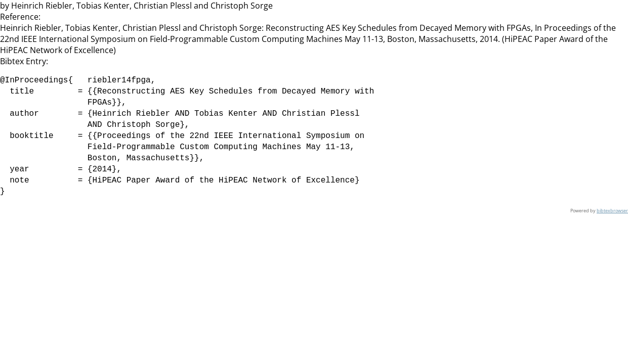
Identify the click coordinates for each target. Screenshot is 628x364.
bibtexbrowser (612, 211)
